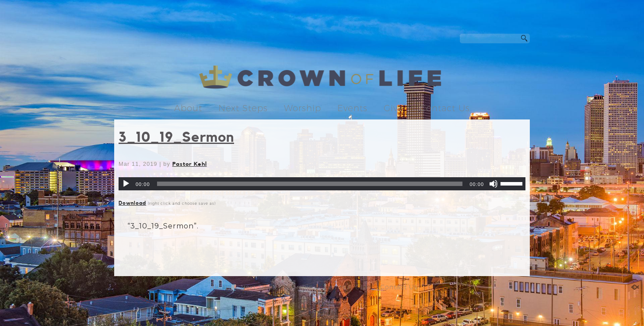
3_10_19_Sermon (176, 137)
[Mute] (493, 184)
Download (132, 203)
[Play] (126, 184)
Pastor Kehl (190, 164)
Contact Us (445, 108)
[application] (322, 184)
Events (352, 108)
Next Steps (243, 108)
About (188, 108)
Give (394, 108)
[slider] (310, 184)
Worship (303, 108)
